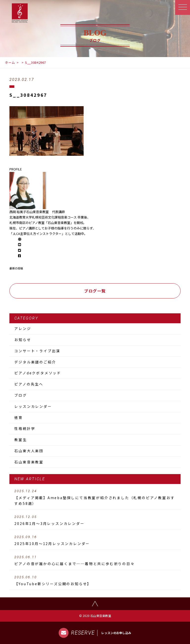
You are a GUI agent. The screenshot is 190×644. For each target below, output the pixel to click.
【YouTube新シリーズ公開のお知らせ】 (95, 581)
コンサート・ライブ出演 (37, 351)
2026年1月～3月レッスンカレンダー (95, 520)
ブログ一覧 (95, 291)
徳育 (19, 418)
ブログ (21, 395)
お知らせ (23, 340)
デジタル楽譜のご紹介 (35, 362)
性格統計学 (25, 428)
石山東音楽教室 (29, 462)
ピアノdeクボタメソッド (38, 373)
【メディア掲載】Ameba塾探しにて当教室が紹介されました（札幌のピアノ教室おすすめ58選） (95, 498)
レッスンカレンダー (33, 406)
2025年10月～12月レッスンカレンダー (95, 541)
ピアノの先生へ (29, 384)
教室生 (21, 440)
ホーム (10, 62)
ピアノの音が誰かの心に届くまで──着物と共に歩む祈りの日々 (95, 561)
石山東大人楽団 (29, 451)
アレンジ (23, 328)
